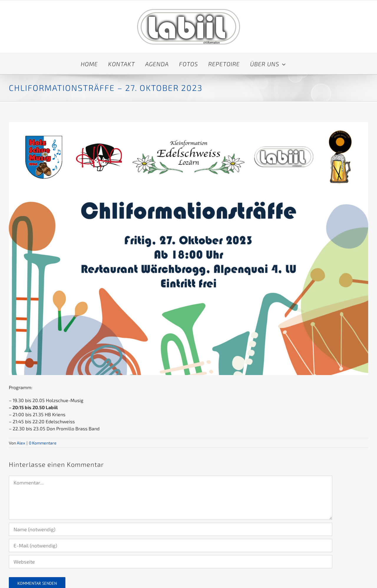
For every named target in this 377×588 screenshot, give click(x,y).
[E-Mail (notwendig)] (171, 545)
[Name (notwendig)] (171, 529)
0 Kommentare (43, 443)
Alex (21, 443)
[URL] (171, 562)
